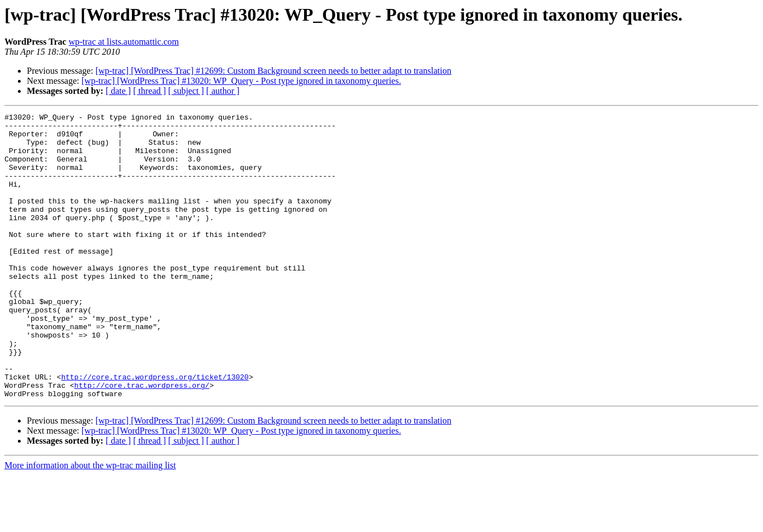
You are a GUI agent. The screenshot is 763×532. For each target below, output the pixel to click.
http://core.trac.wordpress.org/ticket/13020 (155, 430)
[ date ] (118, 91)
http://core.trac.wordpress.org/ (142, 440)
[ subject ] (186, 91)
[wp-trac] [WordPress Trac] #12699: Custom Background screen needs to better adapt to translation (274, 71)
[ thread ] (150, 91)
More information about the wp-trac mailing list (90, 522)
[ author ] (223, 91)
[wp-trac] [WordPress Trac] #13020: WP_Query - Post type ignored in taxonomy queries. (241, 81)
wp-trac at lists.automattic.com (124, 42)
